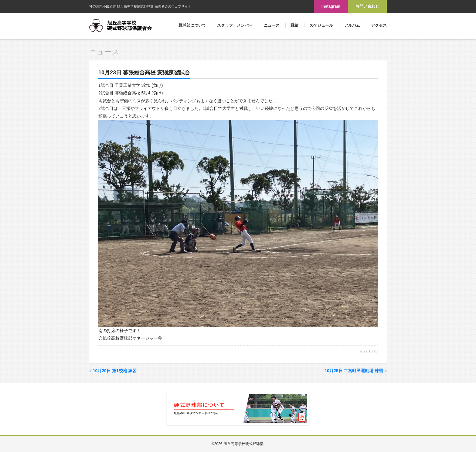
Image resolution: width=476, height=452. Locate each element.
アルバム (352, 25)
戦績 (294, 25)
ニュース (272, 25)
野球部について (192, 25)
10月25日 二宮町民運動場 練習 (356, 371)
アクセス (379, 25)
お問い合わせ (367, 6)
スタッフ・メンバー (235, 25)
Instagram (331, 6)
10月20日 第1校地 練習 (113, 371)
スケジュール (321, 25)
